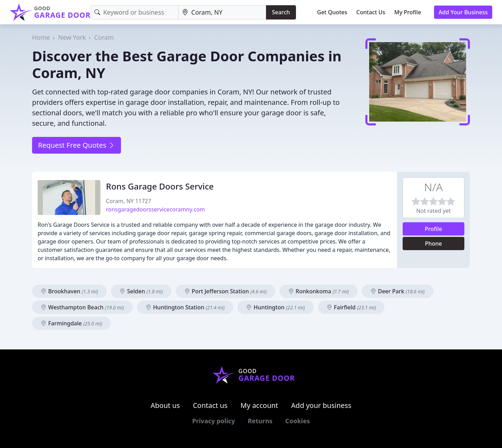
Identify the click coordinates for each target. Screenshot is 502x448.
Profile (434, 229)
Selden (141, 291)
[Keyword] (135, 12)
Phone (433, 244)
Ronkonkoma (319, 291)
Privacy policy (214, 421)
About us (165, 405)
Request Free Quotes (77, 145)
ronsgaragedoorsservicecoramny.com (155, 209)
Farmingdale (71, 323)
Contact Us (371, 12)
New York (72, 37)
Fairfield (351, 307)
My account (259, 405)
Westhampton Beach (82, 307)
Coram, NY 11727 (129, 201)
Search (281, 12)
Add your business (321, 405)
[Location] (222, 12)
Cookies (297, 421)
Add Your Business (463, 12)
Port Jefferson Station (226, 291)
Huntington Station (185, 307)
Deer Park (398, 291)
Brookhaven (69, 291)
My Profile (408, 12)
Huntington (275, 307)
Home (41, 37)
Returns (260, 421)
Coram (104, 37)
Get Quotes (332, 12)
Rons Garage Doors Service (160, 186)
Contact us (210, 405)
